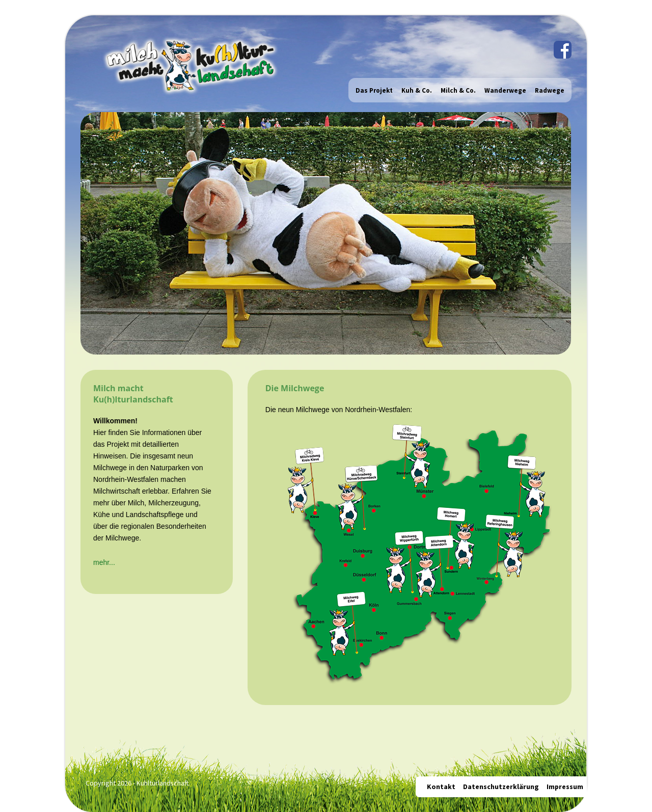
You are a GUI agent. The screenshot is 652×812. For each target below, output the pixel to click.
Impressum (565, 787)
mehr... (104, 562)
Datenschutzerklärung (501, 787)
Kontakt (441, 787)
